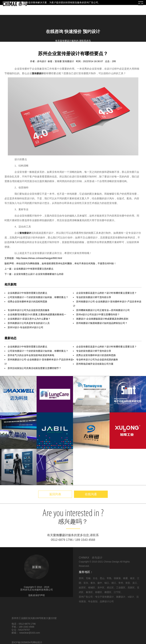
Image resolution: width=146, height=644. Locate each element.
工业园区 (121, 588)
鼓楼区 (99, 592)
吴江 (135, 583)
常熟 (109, 578)
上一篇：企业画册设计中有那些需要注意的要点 (29, 269)
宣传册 (59, 61)
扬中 (100, 583)
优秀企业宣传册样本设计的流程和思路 (27, 302)
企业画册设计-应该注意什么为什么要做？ (29, 319)
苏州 (81, 578)
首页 (7, 49)
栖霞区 (108, 592)
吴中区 (101, 588)
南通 (125, 578)
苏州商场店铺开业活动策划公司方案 (95, 364)
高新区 (131, 588)
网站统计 (38, 642)
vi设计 (131, 597)
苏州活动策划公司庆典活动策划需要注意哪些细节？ (34, 368)
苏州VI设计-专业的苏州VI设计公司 (25, 327)
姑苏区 (82, 588)
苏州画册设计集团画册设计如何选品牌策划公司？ (102, 323)
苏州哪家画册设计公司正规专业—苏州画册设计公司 (103, 310)
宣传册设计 (69, 61)
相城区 (92, 588)
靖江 (114, 583)
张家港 (117, 578)
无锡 (88, 578)
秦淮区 (89, 592)
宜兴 (86, 583)
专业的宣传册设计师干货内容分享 (94, 297)
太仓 (95, 578)
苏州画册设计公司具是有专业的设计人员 (29, 323)
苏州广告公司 (91, 2)
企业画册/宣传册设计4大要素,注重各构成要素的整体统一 (37, 314)
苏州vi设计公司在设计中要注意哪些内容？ (98, 314)
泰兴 (93, 583)
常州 (121, 583)
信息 (15, 49)
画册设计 (25, 49)
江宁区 (117, 592)
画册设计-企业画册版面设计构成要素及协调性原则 (102, 319)
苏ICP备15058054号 (22, 642)
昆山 (102, 578)
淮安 (128, 583)
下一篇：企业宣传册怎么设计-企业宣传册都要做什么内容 (34, 274)
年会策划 (93, 601)
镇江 (107, 583)
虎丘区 (110, 588)
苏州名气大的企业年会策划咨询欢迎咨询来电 (31, 355)
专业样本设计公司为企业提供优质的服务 (29, 310)
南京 (132, 578)
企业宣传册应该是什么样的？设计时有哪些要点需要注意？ (106, 293)
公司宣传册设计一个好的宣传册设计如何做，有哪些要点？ (38, 297)
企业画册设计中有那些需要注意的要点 (27, 293)
